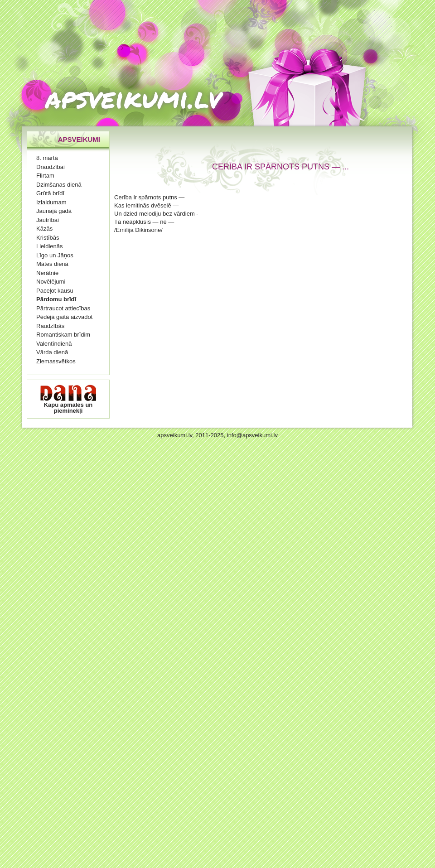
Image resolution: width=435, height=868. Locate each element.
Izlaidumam (51, 202)
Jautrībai (48, 220)
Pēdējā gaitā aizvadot (64, 317)
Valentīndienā (54, 344)
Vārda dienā (52, 352)
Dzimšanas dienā (59, 185)
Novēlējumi (51, 282)
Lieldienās (50, 246)
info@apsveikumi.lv (252, 435)
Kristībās (48, 238)
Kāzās (44, 229)
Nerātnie (47, 273)
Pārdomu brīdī (56, 299)
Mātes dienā (52, 264)
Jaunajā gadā (54, 211)
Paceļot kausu (55, 291)
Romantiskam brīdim (63, 335)
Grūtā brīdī (50, 193)
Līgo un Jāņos (55, 255)
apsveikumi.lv (133, 97)
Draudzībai (51, 167)
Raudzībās (50, 326)
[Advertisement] (232, 257)
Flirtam (45, 176)
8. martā (47, 158)
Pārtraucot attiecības (63, 308)
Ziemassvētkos (56, 361)
